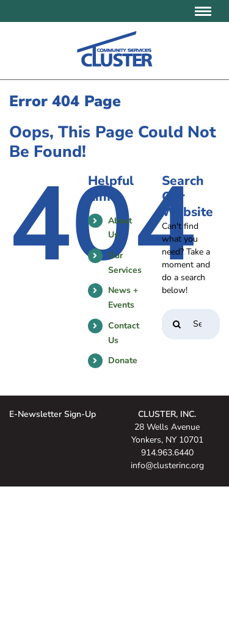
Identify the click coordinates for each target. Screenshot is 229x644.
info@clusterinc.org (167, 465)
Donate (123, 360)
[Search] (177, 324)
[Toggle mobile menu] (205, 11)
